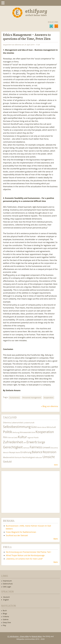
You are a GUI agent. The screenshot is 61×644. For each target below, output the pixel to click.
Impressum (7, 581)
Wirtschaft (51, 427)
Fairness (36, 447)
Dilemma (7, 423)
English (6, 600)
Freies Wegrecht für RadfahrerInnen (21, 532)
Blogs (5, 613)
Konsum (18, 457)
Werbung (16, 432)
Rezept (12, 452)
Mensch (6, 452)
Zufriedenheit (13, 442)
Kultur (22, 437)
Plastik (36, 437)
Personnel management (32, 398)
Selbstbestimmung (17, 427)
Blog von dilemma (50, 406)
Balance (37, 452)
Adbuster (39, 457)
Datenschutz (8, 584)
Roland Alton (37, 636)
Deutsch (6, 597)
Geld (16, 437)
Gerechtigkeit (13, 447)
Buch (5, 610)
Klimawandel (25, 432)
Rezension (50, 452)
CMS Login (7, 587)
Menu (3, 3)
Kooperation (49, 398)
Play (4, 625)
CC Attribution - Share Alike (18, 636)
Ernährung (26, 452)
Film (5, 437)
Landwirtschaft (29, 423)
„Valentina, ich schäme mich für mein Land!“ (24, 559)
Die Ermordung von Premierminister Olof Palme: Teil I (28, 552)
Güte (34, 427)
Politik (8, 432)
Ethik (33, 432)
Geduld (7, 461)
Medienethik (9, 457)
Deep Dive (7, 622)
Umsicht (49, 457)
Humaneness (15, 398)
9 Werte (6, 616)
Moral (44, 427)
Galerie (6, 619)
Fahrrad (11, 437)
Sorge (41, 442)
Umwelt (46, 447)
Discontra (54, 448)
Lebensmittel (17, 423)
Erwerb (32, 442)
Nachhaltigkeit (29, 457)
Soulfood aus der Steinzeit (17, 535)
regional (30, 437)
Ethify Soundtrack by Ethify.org (20, 490)
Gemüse (26, 448)
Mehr (56, 465)
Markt (18, 452)
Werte (39, 427)
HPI (25, 443)
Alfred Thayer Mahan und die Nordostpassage (25, 555)
